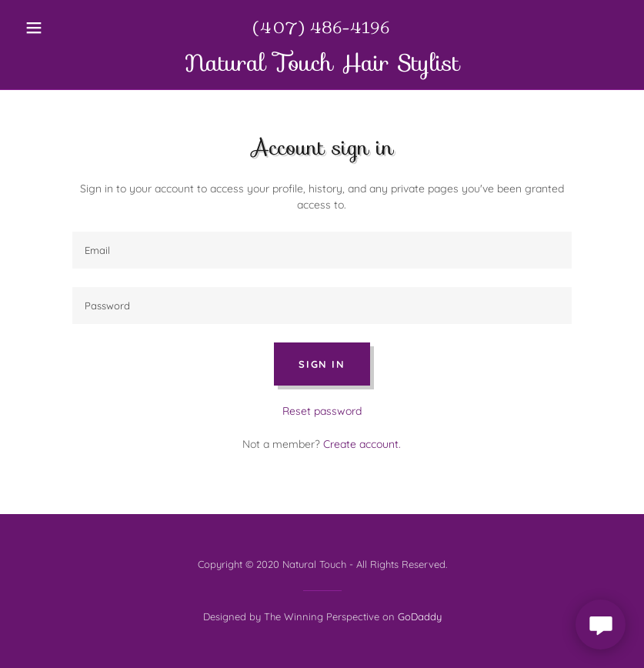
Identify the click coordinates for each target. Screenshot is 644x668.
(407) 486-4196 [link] (322, 28)
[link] (322, 67)
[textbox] (322, 250)
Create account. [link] (362, 444)
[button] (64, 28)
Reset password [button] (322, 411)
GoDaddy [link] (420, 616)
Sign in (322, 364)
